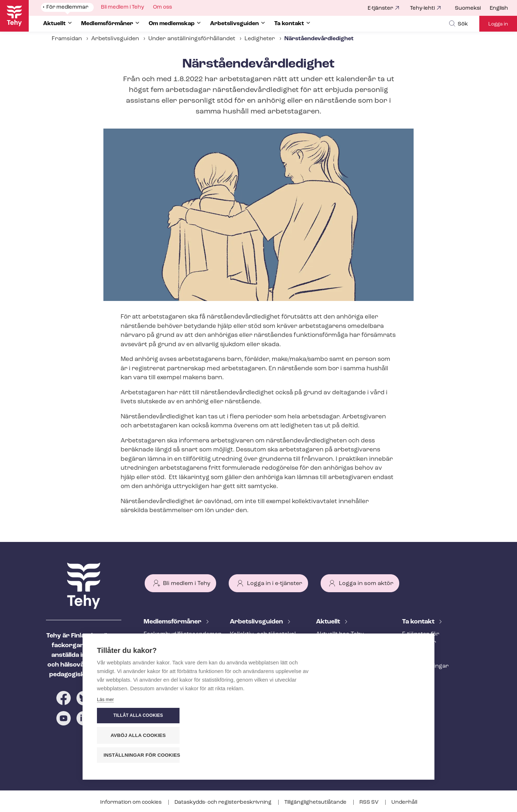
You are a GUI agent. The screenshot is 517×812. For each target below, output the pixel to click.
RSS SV (369, 802)
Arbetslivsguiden (115, 39)
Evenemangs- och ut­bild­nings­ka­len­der (350, 686)
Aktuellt (329, 622)
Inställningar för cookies (380, 755)
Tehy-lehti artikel (339, 670)
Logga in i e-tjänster (275, 584)
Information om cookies (131, 802)
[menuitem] (472, 9)
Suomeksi (468, 8)
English (499, 8)
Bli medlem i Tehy (187, 584)
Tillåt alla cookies (377, 716)
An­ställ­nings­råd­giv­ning (176, 654)
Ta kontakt (419, 622)
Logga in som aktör (366, 584)
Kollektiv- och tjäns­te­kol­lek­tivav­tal (264, 638)
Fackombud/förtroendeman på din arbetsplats (178, 638)
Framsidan (67, 39)
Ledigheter (260, 39)
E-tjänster (380, 8)
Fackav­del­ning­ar (425, 666)
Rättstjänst (159, 666)
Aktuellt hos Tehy (340, 634)
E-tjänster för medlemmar (421, 638)
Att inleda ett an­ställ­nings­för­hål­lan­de (258, 658)
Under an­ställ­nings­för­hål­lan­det (192, 39)
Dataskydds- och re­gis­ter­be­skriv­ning (223, 802)
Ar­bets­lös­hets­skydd (172, 678)
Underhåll (404, 802)
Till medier (417, 678)
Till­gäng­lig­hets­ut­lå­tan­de (316, 802)
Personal (415, 654)
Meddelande (333, 646)
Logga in (498, 24)
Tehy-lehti (422, 8)
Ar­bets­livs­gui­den (257, 622)
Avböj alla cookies (377, 735)
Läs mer (105, 757)
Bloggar (327, 658)
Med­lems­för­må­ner (173, 622)
